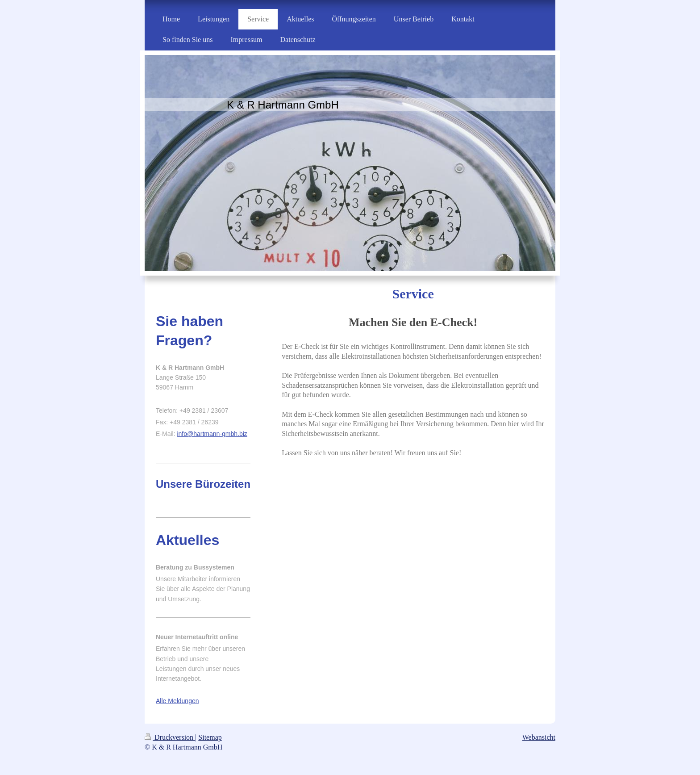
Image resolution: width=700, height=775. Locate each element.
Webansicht (539, 737)
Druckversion (170, 737)
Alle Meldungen (177, 701)
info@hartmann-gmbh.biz (212, 434)
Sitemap (210, 737)
